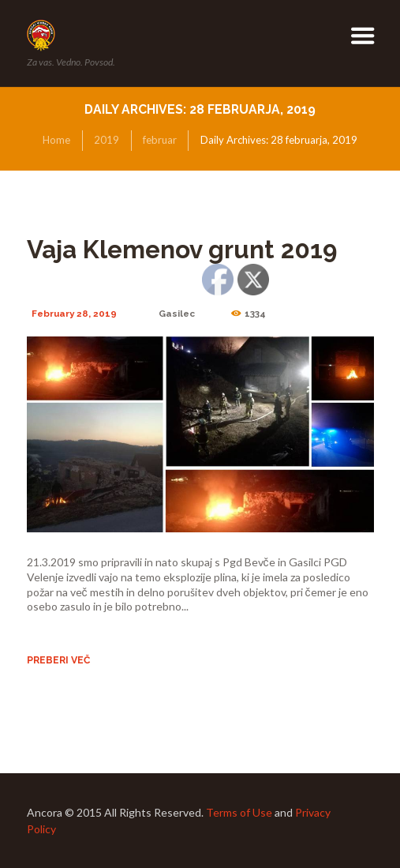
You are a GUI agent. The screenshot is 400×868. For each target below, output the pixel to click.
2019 (107, 140)
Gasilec (177, 314)
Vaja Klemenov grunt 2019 (182, 250)
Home (56, 140)
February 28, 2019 (74, 314)
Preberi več (58, 660)
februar (160, 140)
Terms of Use (239, 812)
